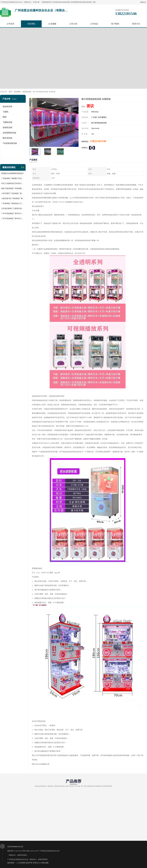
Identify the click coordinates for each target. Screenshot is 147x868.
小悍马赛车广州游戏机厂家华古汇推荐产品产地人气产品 (13, 193)
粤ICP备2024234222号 (31, 851)
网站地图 (45, 863)
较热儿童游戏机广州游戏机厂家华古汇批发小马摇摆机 (13, 188)
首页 (10, 92)
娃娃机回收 (27, 92)
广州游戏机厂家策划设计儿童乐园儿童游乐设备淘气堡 (13, 203)
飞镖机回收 (7, 122)
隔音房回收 (7, 138)
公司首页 (10, 24)
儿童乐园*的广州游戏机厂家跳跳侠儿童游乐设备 (13, 198)
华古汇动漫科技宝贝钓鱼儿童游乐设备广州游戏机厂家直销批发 (13, 183)
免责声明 (29, 863)
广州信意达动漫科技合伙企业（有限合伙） (22, 859)
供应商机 (31, 24)
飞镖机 (6, 112)
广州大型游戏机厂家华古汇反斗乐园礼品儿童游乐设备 (13, 213)
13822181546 (98, 141)
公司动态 (94, 24)
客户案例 (115, 24)
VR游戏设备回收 (10, 143)
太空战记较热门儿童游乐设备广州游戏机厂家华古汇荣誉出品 (13, 208)
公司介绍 (73, 24)
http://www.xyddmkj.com (41, 764)
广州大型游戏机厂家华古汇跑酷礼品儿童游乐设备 (13, 218)
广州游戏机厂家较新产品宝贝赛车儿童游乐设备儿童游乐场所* (13, 178)
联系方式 (136, 24)
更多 (23, 167)
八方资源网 (21, 863)
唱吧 (5, 117)
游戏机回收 (7, 127)
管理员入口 (37, 863)
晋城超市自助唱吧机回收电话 (12, 173)
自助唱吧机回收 (9, 133)
